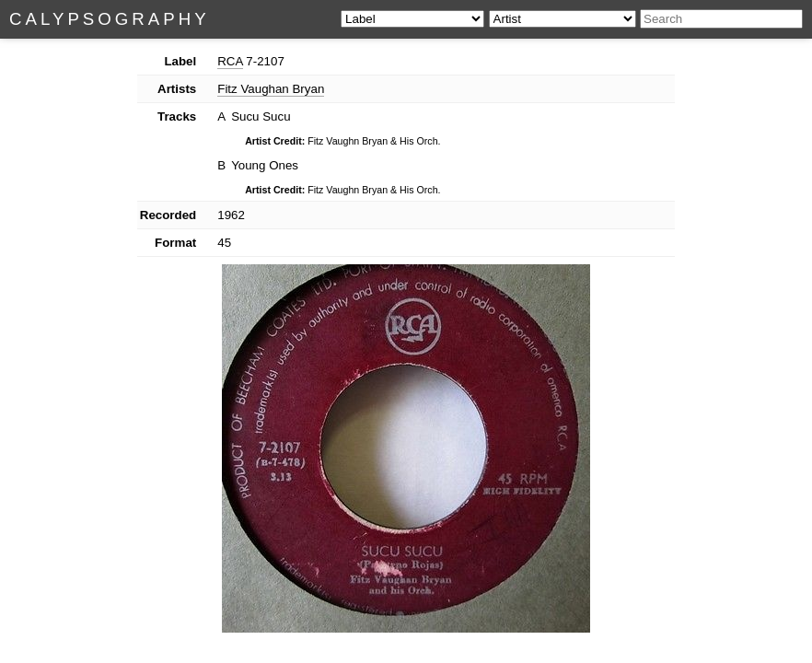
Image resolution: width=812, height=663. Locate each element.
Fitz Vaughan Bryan (271, 89)
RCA (230, 61)
